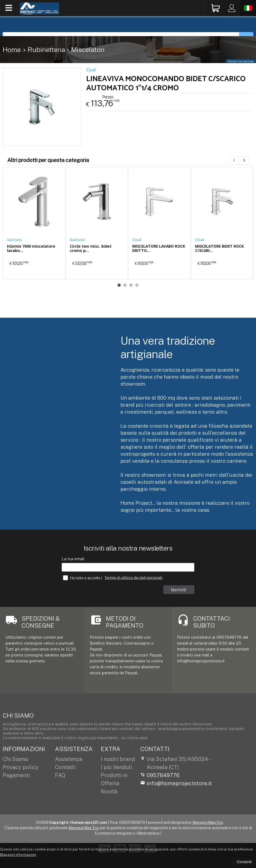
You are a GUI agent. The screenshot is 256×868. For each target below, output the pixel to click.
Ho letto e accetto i (83, 578)
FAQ (60, 775)
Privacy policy (21, 767)
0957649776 (160, 775)
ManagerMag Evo (208, 822)
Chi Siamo (15, 759)
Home (12, 50)
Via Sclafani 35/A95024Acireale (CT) (175, 763)
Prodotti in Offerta (114, 779)
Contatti (65, 767)
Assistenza (69, 759)
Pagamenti (16, 775)
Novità (109, 791)
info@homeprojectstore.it (176, 783)
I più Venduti (116, 767)
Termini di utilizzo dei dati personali (134, 578)
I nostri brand (118, 759)
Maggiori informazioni (18, 855)
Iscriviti (179, 590)
